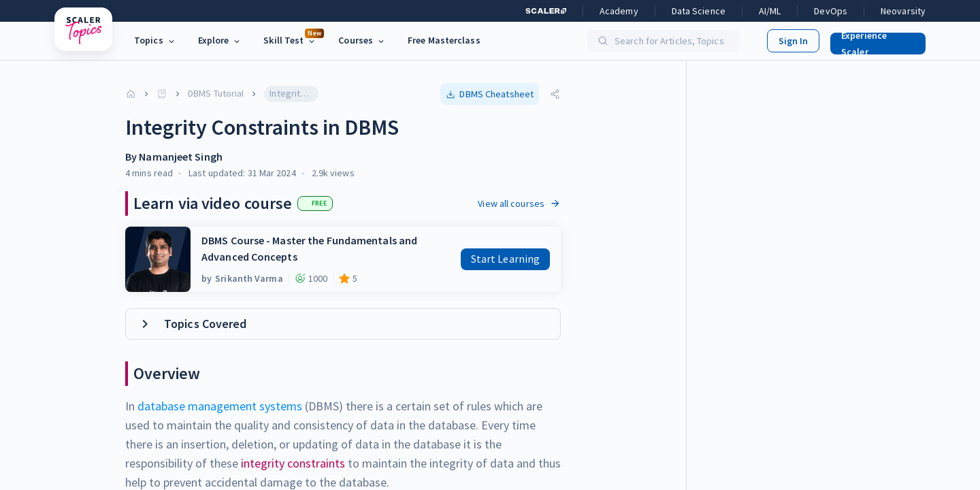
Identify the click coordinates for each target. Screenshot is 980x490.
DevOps (831, 11)
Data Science (699, 11)
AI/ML (770, 11)
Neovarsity (903, 11)
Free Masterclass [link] (444, 40)
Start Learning (505, 259)
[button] (872, 41)
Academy (619, 11)
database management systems (220, 406)
